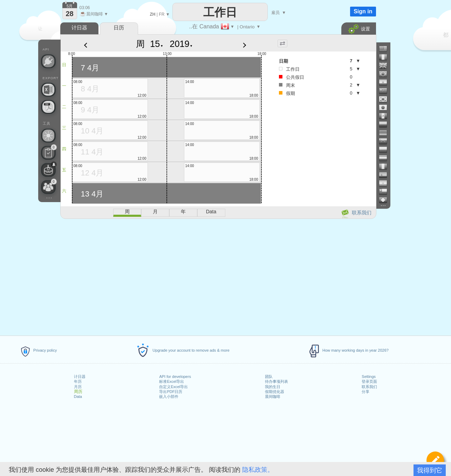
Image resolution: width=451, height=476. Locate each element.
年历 (78, 381)
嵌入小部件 (169, 396)
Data (78, 396)
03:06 (85, 8)
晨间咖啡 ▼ (94, 14)
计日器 (80, 377)
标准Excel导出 (172, 381)
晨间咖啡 (273, 396)
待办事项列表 (276, 381)
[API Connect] (48, 61)
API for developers (175, 377)
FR (162, 14)
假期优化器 (275, 392)
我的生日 (273, 387)
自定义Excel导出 (173, 387)
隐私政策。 (258, 470)
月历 (78, 387)
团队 (269, 377)
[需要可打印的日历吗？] (48, 107)
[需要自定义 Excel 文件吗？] (48, 90)
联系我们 (369, 387)
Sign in (363, 11)
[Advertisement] (218, 276)
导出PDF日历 (171, 392)
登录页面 (369, 381)
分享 (365, 392)
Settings (369, 377)
